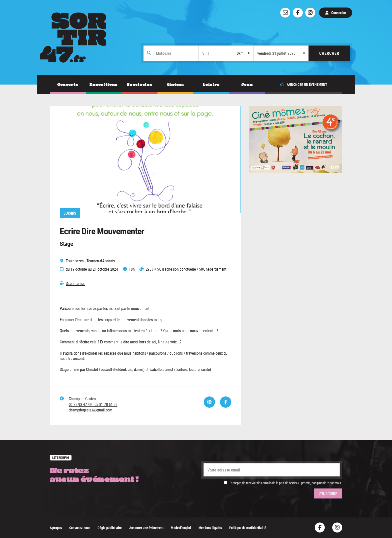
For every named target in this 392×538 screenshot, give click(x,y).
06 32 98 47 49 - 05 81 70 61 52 (93, 404)
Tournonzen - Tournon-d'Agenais (90, 261)
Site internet (75, 283)
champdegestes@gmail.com (90, 410)
